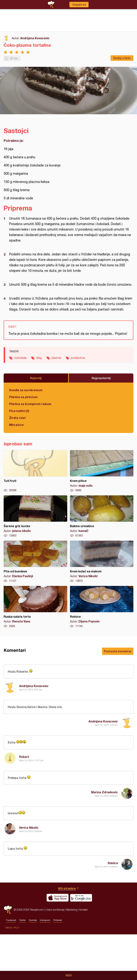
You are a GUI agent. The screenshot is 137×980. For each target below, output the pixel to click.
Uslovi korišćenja (55, 955)
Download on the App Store (58, 943)
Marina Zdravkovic (104, 792)
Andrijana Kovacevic (35, 38)
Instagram (45, 966)
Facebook (11, 966)
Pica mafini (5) (19, 411)
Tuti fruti (35, 471)
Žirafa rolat (17, 418)
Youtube (33, 966)
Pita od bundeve (35, 562)
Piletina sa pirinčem (23, 397)
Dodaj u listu (122, 58)
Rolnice (102, 607)
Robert (24, 757)
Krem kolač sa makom (102, 562)
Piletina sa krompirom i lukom (30, 404)
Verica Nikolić (29, 827)
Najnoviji (36, 378)
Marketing (72, 955)
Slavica (113, 863)
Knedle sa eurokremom (26, 390)
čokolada (20, 358)
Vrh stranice (67, 934)
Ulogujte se (79, 5)
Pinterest (58, 966)
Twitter (22, 966)
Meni (69, 975)
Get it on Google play (81, 943)
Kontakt (83, 955)
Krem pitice (102, 471)
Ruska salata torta (35, 607)
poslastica (78, 358)
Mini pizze (16, 425)
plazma (56, 358)
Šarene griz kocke (35, 516)
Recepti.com (8, 955)
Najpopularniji (101, 378)
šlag (39, 358)
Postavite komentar (118, 651)
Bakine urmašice (102, 516)
